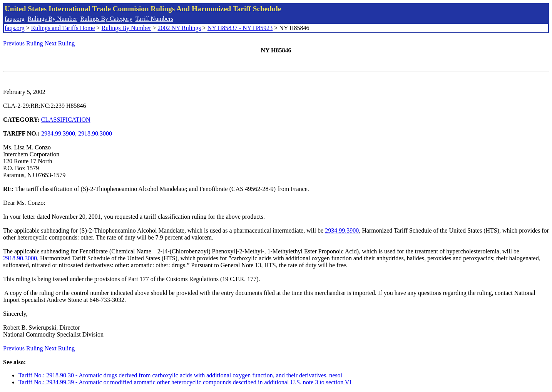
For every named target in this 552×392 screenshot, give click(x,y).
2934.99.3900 (58, 133)
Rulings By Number (53, 19)
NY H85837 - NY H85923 (240, 28)
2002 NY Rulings (179, 28)
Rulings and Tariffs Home (63, 28)
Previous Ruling (23, 43)
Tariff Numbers (154, 19)
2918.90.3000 (95, 133)
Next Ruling (60, 43)
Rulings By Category (106, 19)
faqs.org (15, 19)
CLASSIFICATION (66, 120)
